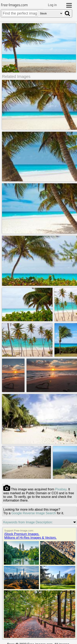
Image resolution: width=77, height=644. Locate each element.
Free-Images (14, 5)
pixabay (61, 489)
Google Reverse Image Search (34, 513)
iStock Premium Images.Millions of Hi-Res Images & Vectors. (30, 536)
